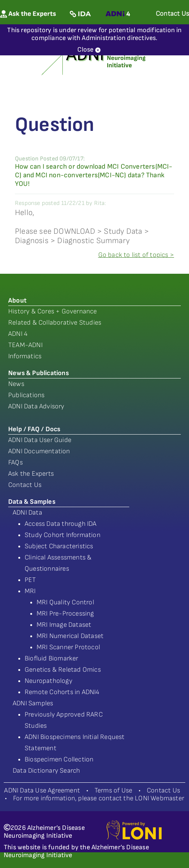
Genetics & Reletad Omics (63, 670)
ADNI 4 (18, 334)
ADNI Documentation (39, 451)
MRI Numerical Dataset (70, 636)
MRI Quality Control (65, 602)
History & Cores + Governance (53, 311)
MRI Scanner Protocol (68, 647)
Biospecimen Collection (59, 759)
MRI (30, 591)
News (16, 384)
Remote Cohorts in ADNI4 (62, 692)
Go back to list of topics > (136, 255)
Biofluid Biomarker (52, 658)
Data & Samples (32, 502)
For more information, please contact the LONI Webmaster (99, 798)
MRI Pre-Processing (65, 614)
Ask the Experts (31, 474)
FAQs (16, 462)
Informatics (25, 356)
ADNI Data (27, 513)
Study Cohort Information (63, 535)
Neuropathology (49, 681)
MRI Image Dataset (64, 625)
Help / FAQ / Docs (34, 429)
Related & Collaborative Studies (55, 323)
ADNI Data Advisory (36, 406)
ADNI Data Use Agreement (42, 790)
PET (30, 580)
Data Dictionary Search (46, 771)
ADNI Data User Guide (40, 440)
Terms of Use (113, 790)
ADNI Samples (33, 703)
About (17, 300)
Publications (26, 395)
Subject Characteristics (59, 546)
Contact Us (25, 485)
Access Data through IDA (61, 524)
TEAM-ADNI (25, 345)
